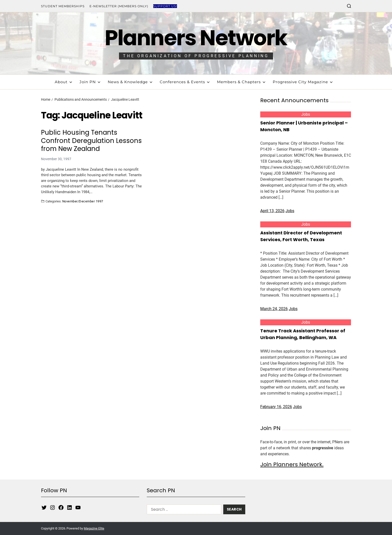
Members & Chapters (241, 82)
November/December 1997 (83, 201)
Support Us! (165, 6)
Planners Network (196, 38)
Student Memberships (63, 6)
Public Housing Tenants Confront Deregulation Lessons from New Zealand (91, 141)
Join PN (90, 82)
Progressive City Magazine (303, 82)
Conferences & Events (185, 82)
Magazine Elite (94, 528)
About (63, 82)
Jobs (306, 114)
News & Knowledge (130, 82)
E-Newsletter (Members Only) (119, 6)
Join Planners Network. (292, 464)
